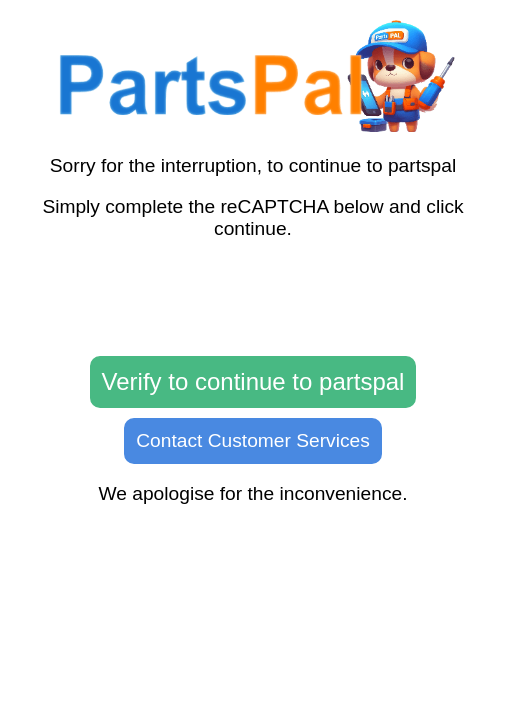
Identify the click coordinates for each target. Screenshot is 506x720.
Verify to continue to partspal (253, 381)
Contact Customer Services (253, 440)
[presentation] (253, 299)
